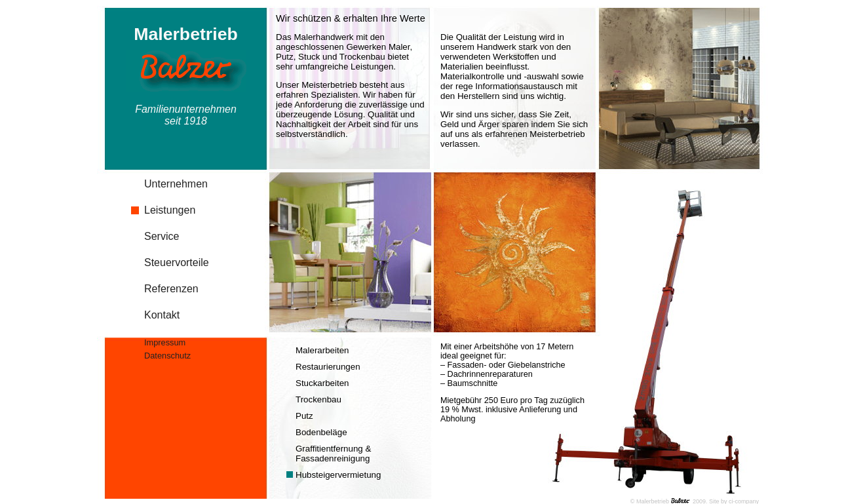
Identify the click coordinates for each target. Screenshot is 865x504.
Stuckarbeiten (322, 383)
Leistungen (170, 210)
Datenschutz (167, 356)
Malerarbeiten (322, 350)
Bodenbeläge (321, 432)
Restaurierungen (328, 367)
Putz (304, 416)
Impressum (165, 342)
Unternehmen (176, 184)
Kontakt (162, 315)
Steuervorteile (177, 262)
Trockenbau (318, 399)
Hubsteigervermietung (338, 475)
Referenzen (171, 289)
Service (162, 236)
